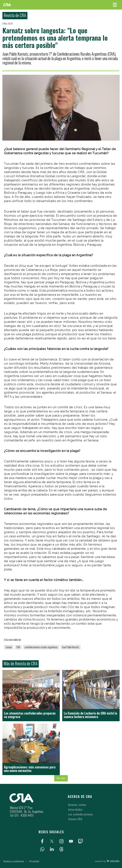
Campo (9, 647)
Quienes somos (77, 805)
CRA (18, 647)
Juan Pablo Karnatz (71, 647)
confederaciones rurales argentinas (41, 647)
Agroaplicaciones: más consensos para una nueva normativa (30, 769)
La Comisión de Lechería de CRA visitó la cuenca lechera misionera (90, 715)
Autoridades (76, 809)
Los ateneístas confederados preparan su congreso (30, 715)
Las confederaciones (81, 814)
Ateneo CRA (75, 819)
